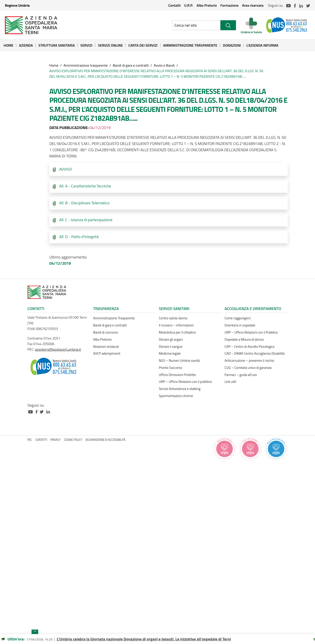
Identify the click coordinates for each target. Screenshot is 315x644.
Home (8, 45)
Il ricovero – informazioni (176, 325)
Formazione (229, 5)
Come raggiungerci (238, 318)
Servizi (86, 45)
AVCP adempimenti (107, 353)
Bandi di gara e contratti (131, 65)
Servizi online (110, 45)
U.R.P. (188, 5)
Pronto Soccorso (171, 368)
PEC (30, 440)
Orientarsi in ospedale (240, 325)
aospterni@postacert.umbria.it (58, 349)
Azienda (26, 45)
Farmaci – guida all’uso (241, 375)
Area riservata (253, 5)
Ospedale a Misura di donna (244, 339)
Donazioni (232, 45)
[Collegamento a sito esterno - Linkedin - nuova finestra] (49, 411)
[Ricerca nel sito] (196, 25)
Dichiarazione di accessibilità (105, 440)
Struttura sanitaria (57, 45)
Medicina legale (170, 353)
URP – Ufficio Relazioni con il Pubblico (251, 332)
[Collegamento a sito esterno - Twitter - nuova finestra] (43, 411)
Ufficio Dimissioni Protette (177, 375)
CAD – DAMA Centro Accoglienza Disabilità (255, 353)
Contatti (174, 5)
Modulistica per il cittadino (177, 332)
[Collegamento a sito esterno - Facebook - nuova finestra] (38, 411)
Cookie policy (73, 440)
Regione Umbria (17, 5)
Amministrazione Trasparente (190, 45)
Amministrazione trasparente (86, 65)
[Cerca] (228, 25)
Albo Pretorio (207, 5)
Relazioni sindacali (106, 347)
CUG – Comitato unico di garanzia (248, 368)
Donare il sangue (171, 347)
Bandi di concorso (106, 332)
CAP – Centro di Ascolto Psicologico (250, 347)
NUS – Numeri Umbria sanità (179, 361)
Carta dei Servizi (143, 45)
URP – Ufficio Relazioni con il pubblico (185, 382)
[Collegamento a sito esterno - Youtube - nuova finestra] (32, 411)
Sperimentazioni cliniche (176, 396)
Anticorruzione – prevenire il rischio (250, 361)
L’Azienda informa (262, 45)
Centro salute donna (173, 318)
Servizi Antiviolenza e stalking (180, 389)
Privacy (55, 440)
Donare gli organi (171, 339)
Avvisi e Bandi (164, 65)
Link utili (230, 382)
